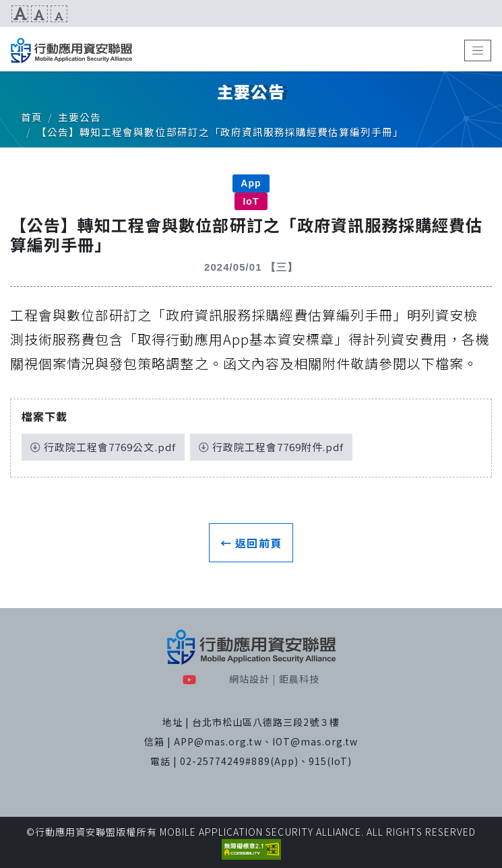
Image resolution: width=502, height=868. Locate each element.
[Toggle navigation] (478, 51)
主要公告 (80, 117)
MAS (71, 51)
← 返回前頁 (251, 543)
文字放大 (20, 14)
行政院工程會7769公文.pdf (103, 447)
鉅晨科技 (299, 679)
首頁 (32, 117)
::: (5, 13)
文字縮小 (59, 14)
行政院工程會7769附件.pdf (272, 447)
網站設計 (249, 679)
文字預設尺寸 (39, 14)
